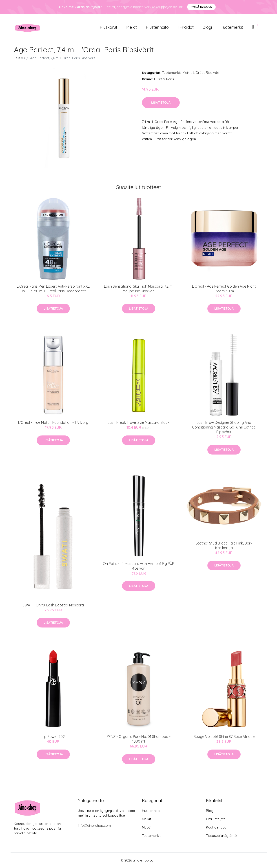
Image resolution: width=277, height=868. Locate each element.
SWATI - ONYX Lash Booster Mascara (53, 605)
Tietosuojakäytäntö (221, 836)
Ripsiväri (212, 73)
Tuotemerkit (232, 27)
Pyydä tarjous (201, 7)
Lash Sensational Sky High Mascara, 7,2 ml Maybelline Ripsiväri (139, 289)
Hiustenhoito (157, 27)
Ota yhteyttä (216, 819)
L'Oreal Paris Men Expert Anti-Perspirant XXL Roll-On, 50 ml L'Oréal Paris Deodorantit (53, 289)
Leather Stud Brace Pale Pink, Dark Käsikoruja (224, 546)
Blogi (207, 27)
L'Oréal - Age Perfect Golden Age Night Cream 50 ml (224, 289)
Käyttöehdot (216, 827)
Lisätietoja (161, 103)
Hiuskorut (109, 27)
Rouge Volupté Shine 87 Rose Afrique (224, 737)
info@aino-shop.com (94, 825)
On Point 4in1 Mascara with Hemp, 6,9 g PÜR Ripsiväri (139, 566)
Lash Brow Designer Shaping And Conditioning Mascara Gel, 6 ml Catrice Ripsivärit (224, 427)
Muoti (146, 827)
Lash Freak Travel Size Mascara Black (138, 422)
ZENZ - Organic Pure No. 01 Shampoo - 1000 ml (138, 739)
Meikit (132, 27)
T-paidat (186, 27)
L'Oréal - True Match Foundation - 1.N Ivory (53, 422)
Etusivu (19, 58)
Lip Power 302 (53, 737)
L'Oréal (199, 73)
